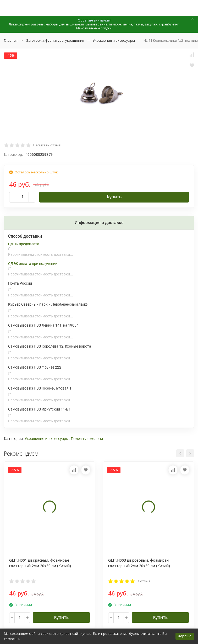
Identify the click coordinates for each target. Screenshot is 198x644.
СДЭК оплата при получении (33, 264)
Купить (114, 197)
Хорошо (185, 636)
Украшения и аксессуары (114, 40)
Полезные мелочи (87, 438)
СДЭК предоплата (24, 244)
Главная (11, 40)
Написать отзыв (47, 145)
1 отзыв (144, 581)
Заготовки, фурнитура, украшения (55, 40)
